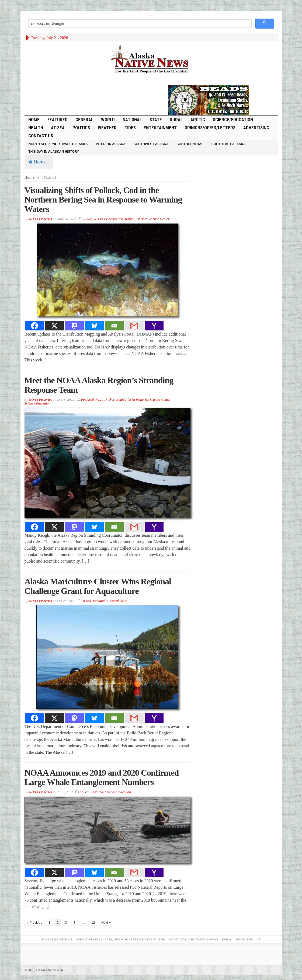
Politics (81, 128)
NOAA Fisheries (40, 219)
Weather (107, 128)
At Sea (58, 128)
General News (117, 601)
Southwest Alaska (151, 144)
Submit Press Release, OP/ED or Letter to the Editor (120, 939)
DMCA (227, 939)
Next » (106, 923)
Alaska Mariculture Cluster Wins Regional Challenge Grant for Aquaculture (98, 586)
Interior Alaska (111, 144)
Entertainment (160, 128)
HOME (34, 120)
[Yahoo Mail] (154, 326)
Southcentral (190, 144)
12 (93, 923)
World (108, 120)
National (132, 120)
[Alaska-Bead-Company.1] (209, 99)
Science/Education (233, 120)
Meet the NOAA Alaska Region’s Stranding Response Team (99, 385)
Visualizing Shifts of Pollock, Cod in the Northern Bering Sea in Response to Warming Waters (103, 200)
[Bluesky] (94, 326)
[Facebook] (34, 326)
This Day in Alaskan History (54, 152)
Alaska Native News (50, 970)
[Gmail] (134, 326)
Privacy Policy (248, 939)
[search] (139, 24)
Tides (130, 128)
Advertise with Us (57, 939)
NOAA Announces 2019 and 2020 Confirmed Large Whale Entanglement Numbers (102, 777)
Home (37, 162)
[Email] (114, 326)
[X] (54, 326)
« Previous (35, 923)
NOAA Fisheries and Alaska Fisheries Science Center (132, 219)
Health (36, 128)
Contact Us (41, 136)
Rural (176, 120)
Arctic (198, 120)
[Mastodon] (74, 326)
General (84, 120)
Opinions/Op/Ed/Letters (210, 128)
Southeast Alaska (229, 144)
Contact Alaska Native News (194, 939)
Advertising (256, 128)
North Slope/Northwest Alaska (58, 144)
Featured (58, 120)
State (156, 120)
